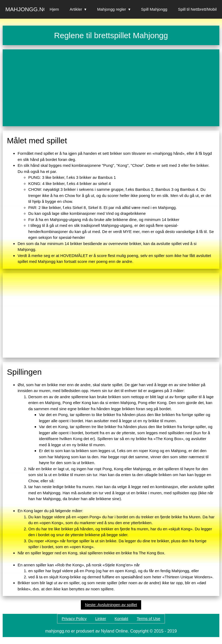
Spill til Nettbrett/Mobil (197, 9)
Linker (101, 619)
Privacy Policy (74, 619)
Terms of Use (148, 619)
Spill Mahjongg (154, 9)
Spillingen (24, 372)
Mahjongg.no (27, 9)
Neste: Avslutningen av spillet (111, 605)
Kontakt (121, 619)
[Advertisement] (111, 88)
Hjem (54, 9)
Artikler (76, 9)
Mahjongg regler (112, 9)
